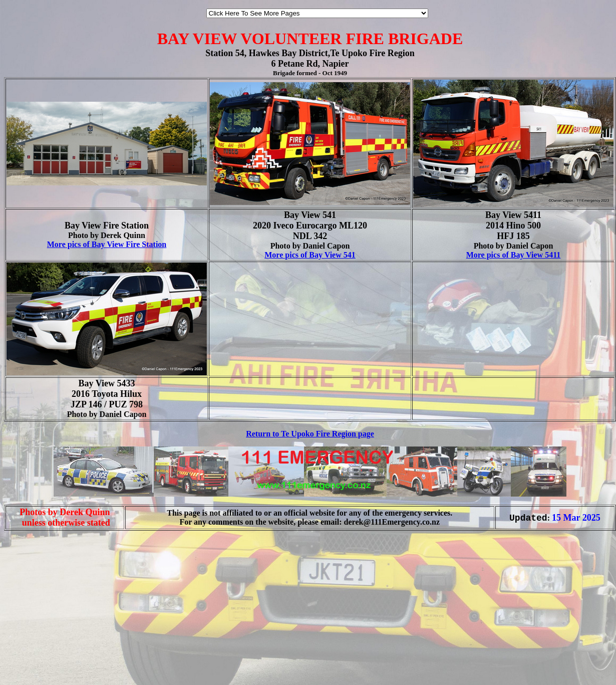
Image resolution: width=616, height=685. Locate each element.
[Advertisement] (34, 664)
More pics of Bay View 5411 (514, 255)
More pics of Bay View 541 (310, 255)
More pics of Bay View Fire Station (107, 244)
